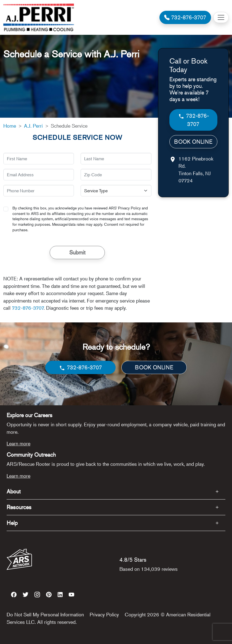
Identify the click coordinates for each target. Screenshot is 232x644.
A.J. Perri (33, 126)
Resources (19, 507)
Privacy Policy (104, 614)
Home (10, 126)
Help (12, 523)
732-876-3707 (28, 308)
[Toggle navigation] (221, 17)
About (14, 491)
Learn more (18, 443)
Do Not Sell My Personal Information (45, 614)
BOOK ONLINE (193, 142)
